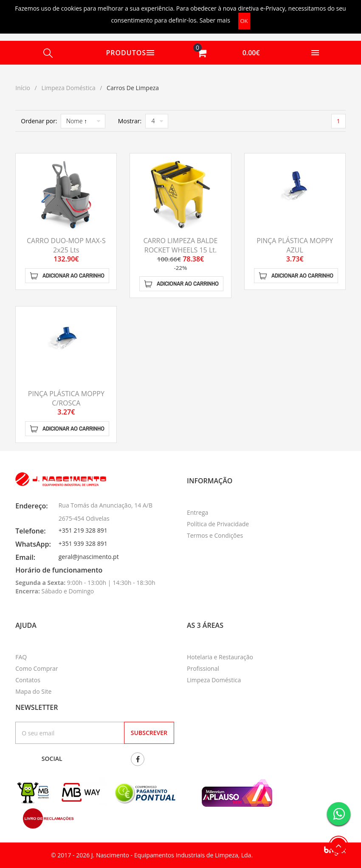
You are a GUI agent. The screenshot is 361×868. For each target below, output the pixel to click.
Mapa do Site (33, 691)
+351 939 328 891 (83, 543)
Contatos (28, 680)
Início (23, 88)
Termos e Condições (215, 535)
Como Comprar (37, 668)
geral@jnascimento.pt (89, 557)
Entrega (197, 512)
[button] (226, 53)
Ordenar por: (39, 121)
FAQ (21, 657)
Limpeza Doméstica (68, 88)
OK (244, 21)
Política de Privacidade (218, 524)
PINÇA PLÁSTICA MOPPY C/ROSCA (66, 398)
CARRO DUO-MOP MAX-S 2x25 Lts (66, 245)
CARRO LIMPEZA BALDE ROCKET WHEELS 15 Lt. (180, 245)
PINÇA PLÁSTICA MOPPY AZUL (295, 245)
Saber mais (215, 20)
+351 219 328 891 (83, 530)
